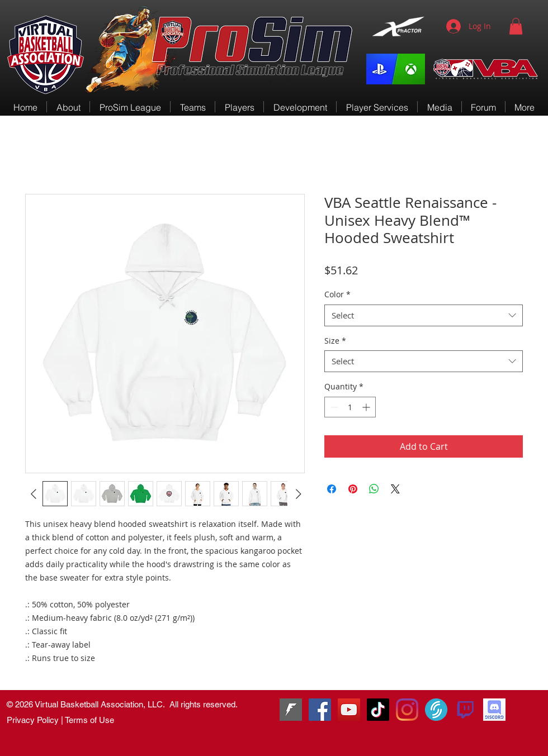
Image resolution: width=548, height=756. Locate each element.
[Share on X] (395, 489)
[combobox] (424, 315)
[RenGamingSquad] (320, 710)
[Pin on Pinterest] (353, 489)
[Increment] (367, 407)
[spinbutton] (350, 407)
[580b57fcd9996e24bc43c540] (465, 710)
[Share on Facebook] (332, 489)
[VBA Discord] (494, 710)
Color (337, 294)
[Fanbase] (291, 710)
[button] (516, 26)
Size (335, 341)
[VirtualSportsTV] (436, 710)
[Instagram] (407, 710)
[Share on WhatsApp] (374, 489)
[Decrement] (333, 407)
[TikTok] (378, 710)
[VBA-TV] (349, 710)
